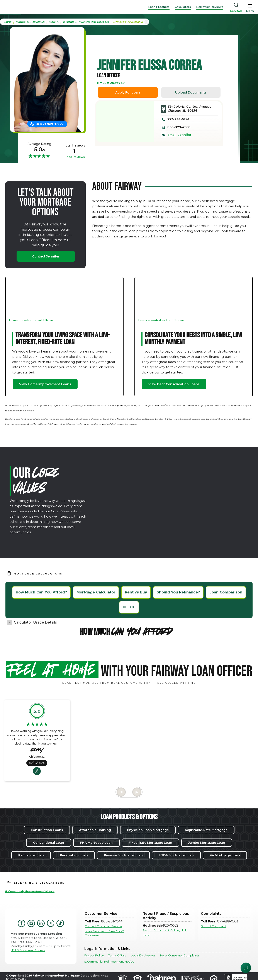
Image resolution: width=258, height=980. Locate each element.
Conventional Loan (49, 843)
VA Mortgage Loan (225, 855)
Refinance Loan (31, 855)
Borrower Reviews (210, 7)
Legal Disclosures (143, 955)
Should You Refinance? (178, 592)
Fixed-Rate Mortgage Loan (150, 843)
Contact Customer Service (104, 926)
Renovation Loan (74, 855)
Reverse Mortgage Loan (123, 855)
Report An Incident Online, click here (165, 932)
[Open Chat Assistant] (246, 968)
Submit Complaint (214, 926)
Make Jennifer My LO (49, 124)
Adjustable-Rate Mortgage (206, 830)
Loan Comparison (226, 592)
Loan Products (159, 7)
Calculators (183, 7)
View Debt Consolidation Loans (174, 384)
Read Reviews (75, 157)
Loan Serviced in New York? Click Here (104, 933)
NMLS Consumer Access (28, 950)
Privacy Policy (94, 955)
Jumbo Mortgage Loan (207, 843)
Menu (250, 11)
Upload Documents (191, 92)
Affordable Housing (95, 830)
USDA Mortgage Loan (176, 855)
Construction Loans (47, 830)
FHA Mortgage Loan (96, 843)
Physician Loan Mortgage (148, 830)
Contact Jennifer (46, 256)
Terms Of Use (117, 955)
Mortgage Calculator (96, 592)
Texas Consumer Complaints (180, 955)
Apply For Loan (128, 92)
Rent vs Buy (136, 592)
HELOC (129, 607)
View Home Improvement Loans (45, 384)
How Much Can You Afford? (41, 592)
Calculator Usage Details (35, 622)
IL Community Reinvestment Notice (109, 962)
